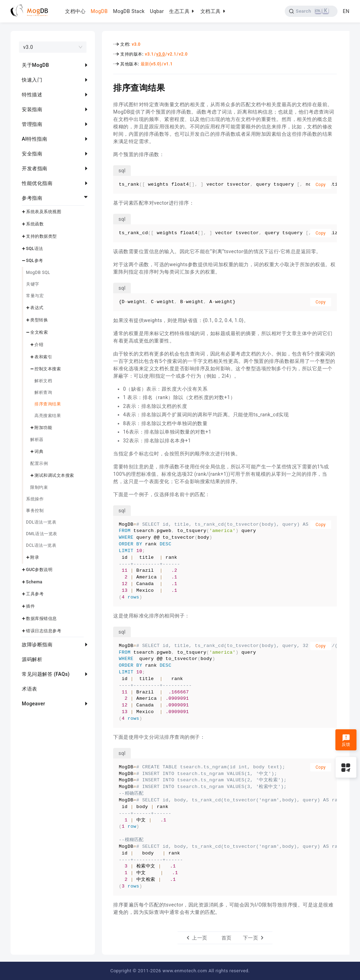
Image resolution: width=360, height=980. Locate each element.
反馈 (346, 741)
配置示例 (39, 463)
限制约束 (39, 487)
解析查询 (43, 392)
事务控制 (35, 511)
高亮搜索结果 (48, 416)
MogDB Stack (129, 11)
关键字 (33, 284)
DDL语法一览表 (41, 522)
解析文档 (43, 381)
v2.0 (183, 54)
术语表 (30, 689)
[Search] (311, 11)
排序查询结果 (48, 404)
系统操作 (35, 499)
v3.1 (149, 54)
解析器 (37, 440)
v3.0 (136, 44)
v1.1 (168, 64)
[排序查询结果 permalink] (108, 87)
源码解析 (32, 659)
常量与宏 (35, 296)
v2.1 (172, 54)
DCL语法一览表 (41, 545)
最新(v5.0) (151, 64)
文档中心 (75, 11)
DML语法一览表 (42, 534)
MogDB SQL (38, 273)
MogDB (99, 11)
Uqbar (157, 11)
